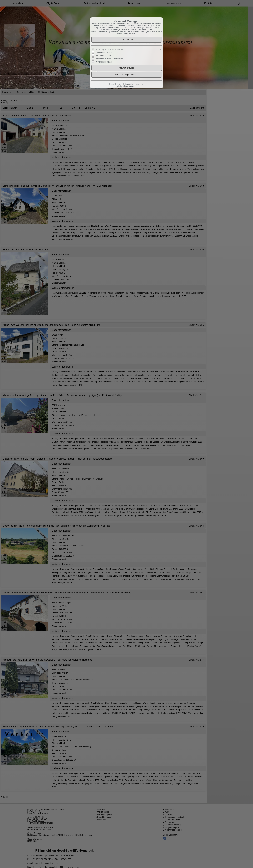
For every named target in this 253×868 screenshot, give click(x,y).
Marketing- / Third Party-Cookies (109, 59)
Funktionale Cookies (104, 53)
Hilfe (133, 33)
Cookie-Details (115, 84)
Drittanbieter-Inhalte (104, 62)
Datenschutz (128, 84)
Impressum (140, 84)
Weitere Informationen (126, 86)
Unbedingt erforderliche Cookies (109, 49)
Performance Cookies (105, 56)
